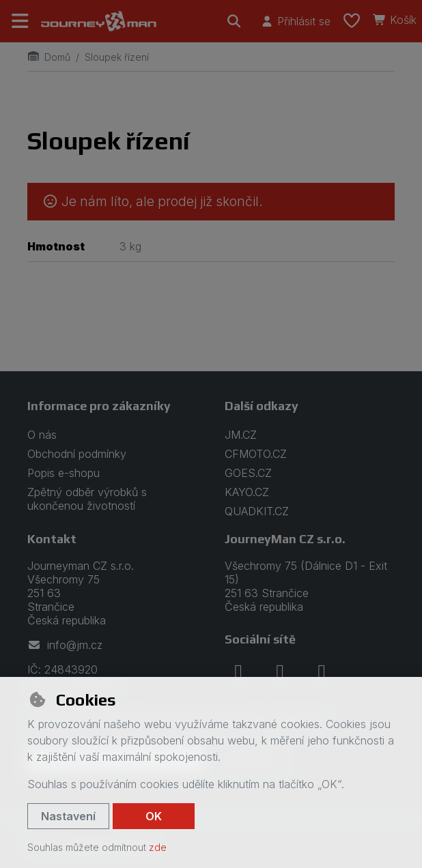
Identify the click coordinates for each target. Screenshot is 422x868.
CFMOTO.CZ (256, 454)
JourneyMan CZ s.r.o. (285, 539)
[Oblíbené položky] (352, 21)
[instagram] (280, 672)
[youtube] (322, 672)
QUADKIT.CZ (257, 511)
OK (154, 816)
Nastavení (68, 816)
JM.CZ (241, 435)
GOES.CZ (248, 473)
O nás (42, 435)
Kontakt (52, 539)
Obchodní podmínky (77, 454)
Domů (49, 57)
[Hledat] (234, 21)
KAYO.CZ (247, 492)
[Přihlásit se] (295, 21)
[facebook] (238, 672)
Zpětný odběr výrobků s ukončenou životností (87, 499)
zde (158, 847)
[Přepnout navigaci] (20, 21)
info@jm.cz (65, 645)
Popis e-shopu (64, 473)
